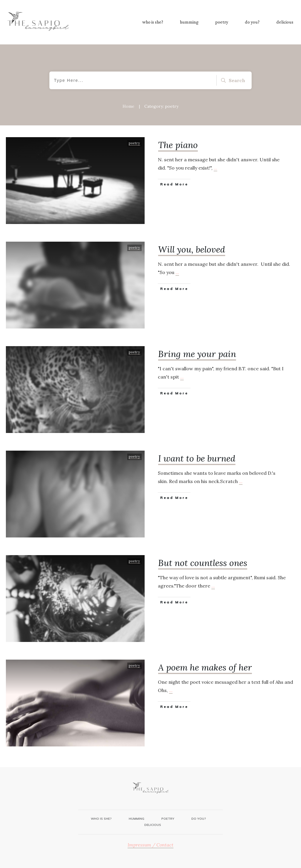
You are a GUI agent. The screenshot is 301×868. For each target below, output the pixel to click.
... (215, 168)
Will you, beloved (192, 249)
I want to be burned (197, 458)
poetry (134, 143)
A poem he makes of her (205, 667)
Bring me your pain (197, 354)
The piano (178, 145)
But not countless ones (203, 563)
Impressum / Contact (150, 845)
